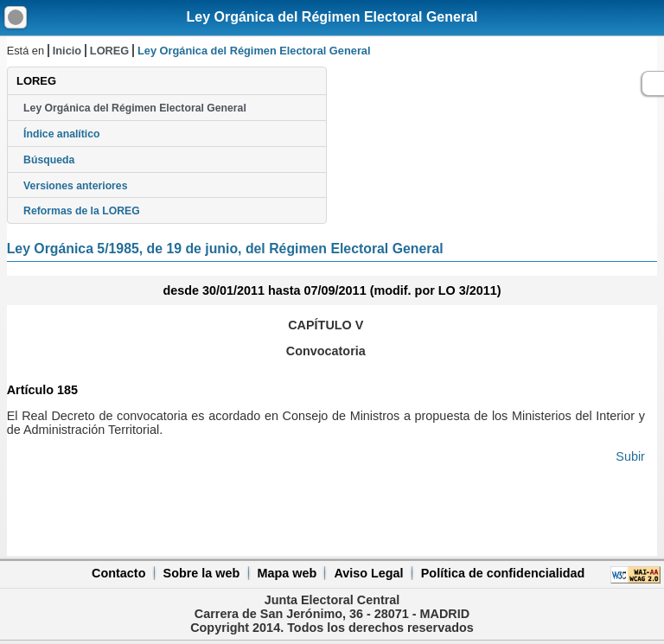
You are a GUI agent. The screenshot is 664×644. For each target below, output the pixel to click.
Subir (630, 456)
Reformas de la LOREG (82, 211)
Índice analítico (61, 134)
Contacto (118, 573)
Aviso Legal (368, 573)
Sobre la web (202, 573)
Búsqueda (49, 160)
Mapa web (287, 573)
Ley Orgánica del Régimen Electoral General (332, 17)
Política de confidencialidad (503, 573)
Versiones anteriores (75, 186)
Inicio (67, 51)
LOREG (110, 51)
